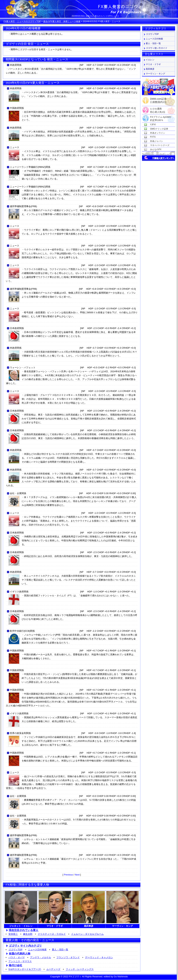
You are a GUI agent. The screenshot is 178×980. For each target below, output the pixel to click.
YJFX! (153, 125)
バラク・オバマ (17, 957)
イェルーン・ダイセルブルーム (87, 934)
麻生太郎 (28, 934)
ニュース (15, 147)
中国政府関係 (17, 108)
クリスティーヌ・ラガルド (52, 934)
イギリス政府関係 (19, 592)
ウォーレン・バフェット (23, 367)
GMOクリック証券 (159, 129)
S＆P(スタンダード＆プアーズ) (25, 969)
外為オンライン (158, 133)
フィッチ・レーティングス (80, 969)
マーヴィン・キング (155, 74)
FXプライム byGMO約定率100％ (161, 117)
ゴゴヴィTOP (15, 950)
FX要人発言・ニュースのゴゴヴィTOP (22, 21)
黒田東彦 (150, 69)
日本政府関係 (17, 328)
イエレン (150, 60)
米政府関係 (16, 65)
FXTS (153, 137)
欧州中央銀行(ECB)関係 (22, 631)
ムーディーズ (53, 969)
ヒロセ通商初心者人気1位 (158, 109)
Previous (68, 875)
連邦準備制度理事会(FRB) (23, 206)
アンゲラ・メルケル (41, 957)
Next (77, 875)
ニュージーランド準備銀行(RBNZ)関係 (30, 167)
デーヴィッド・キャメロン (99, 957)
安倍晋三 (13, 934)
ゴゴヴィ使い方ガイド (157, 48)
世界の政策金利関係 (20, 733)
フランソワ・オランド (68, 957)
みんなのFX (156, 149)
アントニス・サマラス (20, 961)
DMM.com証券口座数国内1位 (158, 99)
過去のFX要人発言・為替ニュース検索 (62, 21)
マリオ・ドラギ (153, 64)
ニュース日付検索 (37, 950)
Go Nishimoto (121, 977)
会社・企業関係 (18, 493)
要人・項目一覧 (60, 950)
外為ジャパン (157, 141)
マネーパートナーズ (160, 145)
